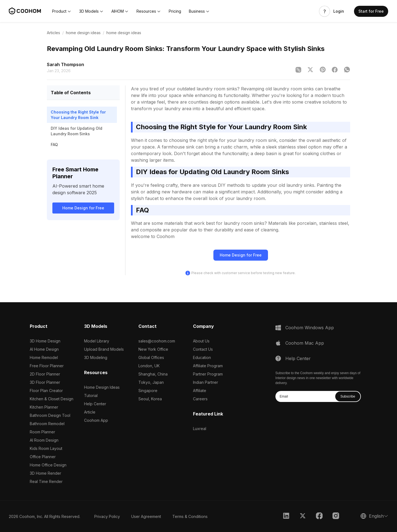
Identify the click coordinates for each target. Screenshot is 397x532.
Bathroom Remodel (47, 424)
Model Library (97, 341)
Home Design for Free (83, 208)
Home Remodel (44, 357)
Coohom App (96, 420)
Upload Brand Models (104, 349)
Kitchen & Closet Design (52, 399)
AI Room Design (44, 440)
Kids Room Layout (46, 448)
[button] (62, 11)
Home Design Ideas (102, 387)
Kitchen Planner (44, 407)
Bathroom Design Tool (50, 415)
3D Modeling (96, 357)
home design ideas (83, 33)
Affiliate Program (208, 366)
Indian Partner (206, 382)
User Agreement (146, 516)
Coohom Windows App (310, 328)
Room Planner (42, 432)
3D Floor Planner (45, 382)
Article (90, 412)
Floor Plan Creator (46, 391)
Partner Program (208, 374)
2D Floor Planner (45, 374)
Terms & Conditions (190, 516)
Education (202, 357)
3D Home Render (45, 473)
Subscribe (348, 396)
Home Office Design (48, 465)
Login (339, 11)
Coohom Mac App (305, 343)
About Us (201, 341)
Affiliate (200, 391)
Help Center (95, 404)
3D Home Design (45, 341)
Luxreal (200, 429)
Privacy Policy (107, 516)
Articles (53, 33)
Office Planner (43, 457)
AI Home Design (44, 349)
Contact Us (203, 349)
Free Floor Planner (47, 366)
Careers (200, 399)
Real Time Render (46, 481)
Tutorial (91, 395)
